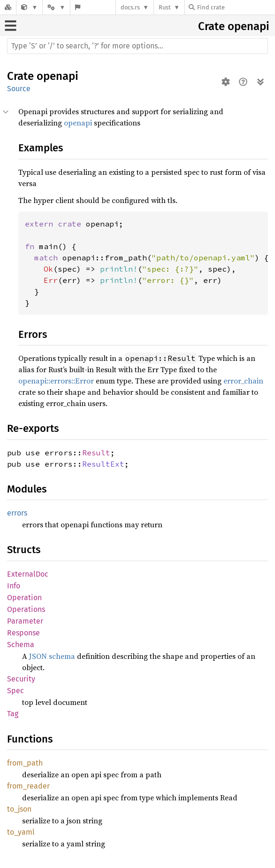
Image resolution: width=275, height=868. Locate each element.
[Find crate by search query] (236, 7)
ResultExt (103, 464)
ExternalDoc (28, 574)
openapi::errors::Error (56, 381)
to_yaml (21, 832)
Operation (24, 598)
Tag (13, 714)
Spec (15, 691)
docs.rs (130, 7)
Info (14, 586)
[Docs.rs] (8, 7)
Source (19, 89)
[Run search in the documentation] (137, 46)
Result (96, 453)
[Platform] (56, 7)
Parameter (25, 621)
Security (21, 679)
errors (17, 513)
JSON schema (52, 656)
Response (23, 633)
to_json (19, 809)
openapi (248, 26)
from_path (25, 763)
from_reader (28, 786)
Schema (21, 645)
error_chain (243, 381)
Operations (26, 609)
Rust (165, 7)
